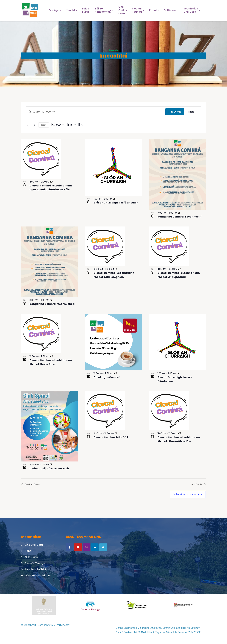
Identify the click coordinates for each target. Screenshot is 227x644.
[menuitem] (54, 10)
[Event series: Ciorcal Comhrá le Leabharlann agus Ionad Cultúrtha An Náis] (52, 182)
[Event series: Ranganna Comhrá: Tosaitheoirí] (179, 213)
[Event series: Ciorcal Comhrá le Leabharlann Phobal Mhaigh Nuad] (180, 269)
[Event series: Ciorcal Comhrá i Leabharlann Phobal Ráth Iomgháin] (116, 269)
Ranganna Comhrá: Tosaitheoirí (179, 217)
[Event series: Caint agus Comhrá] (116, 373)
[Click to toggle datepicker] (67, 125)
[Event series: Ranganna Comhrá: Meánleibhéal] (51, 300)
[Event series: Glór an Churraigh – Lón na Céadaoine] (178, 373)
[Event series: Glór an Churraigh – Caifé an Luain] (114, 199)
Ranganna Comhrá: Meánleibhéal (52, 304)
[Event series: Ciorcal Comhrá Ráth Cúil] (116, 433)
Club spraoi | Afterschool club (49, 468)
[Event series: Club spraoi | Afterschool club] (51, 465)
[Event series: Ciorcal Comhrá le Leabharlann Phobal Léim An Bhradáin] (180, 433)
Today (44, 125)
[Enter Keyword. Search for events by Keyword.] (96, 112)
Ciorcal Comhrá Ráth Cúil (111, 437)
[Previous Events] (28, 125)
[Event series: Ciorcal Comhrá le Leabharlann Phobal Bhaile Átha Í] (52, 356)
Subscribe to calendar (186, 496)
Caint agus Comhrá (107, 377)
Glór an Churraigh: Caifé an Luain (116, 203)
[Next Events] (34, 125)
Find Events (175, 112)
